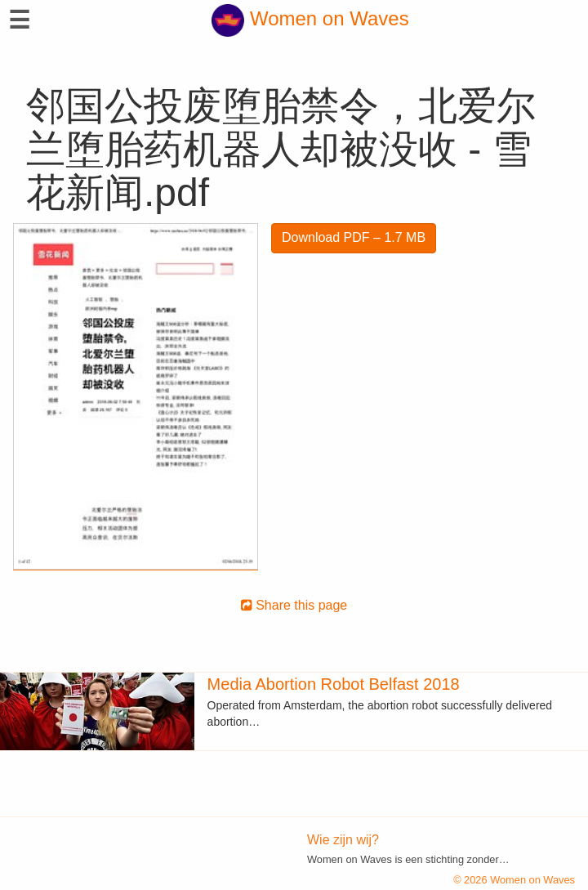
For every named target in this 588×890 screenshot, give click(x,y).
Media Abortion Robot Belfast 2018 (334, 684)
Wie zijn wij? (343, 840)
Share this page (294, 605)
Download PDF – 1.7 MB (354, 237)
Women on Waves (310, 18)
